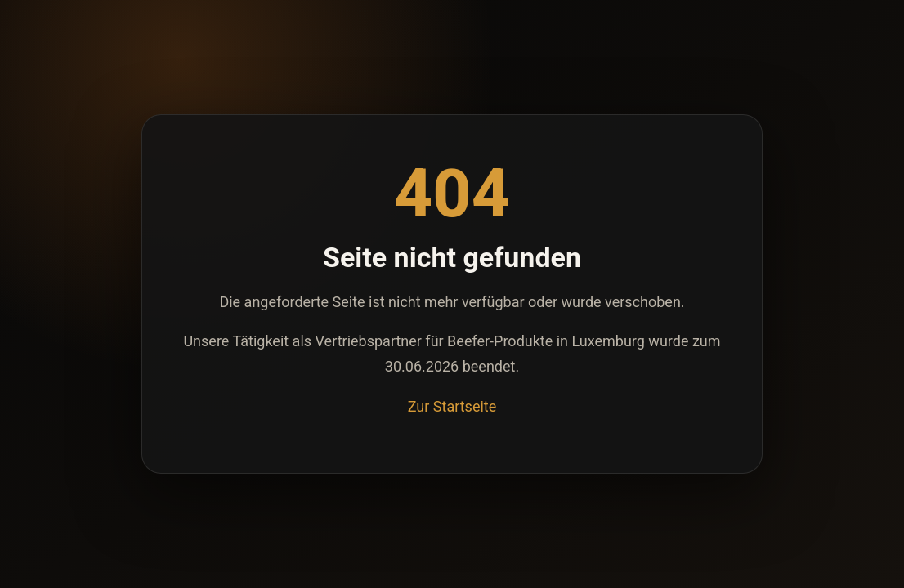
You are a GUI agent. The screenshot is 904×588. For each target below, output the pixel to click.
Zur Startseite (452, 406)
